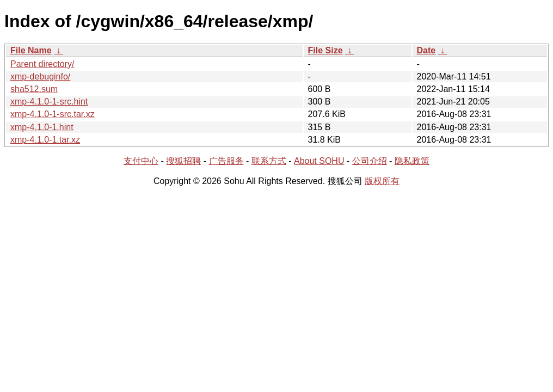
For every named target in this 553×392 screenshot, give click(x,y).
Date (426, 50)
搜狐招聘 (183, 161)
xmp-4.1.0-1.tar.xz (45, 140)
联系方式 (269, 161)
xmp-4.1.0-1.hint (42, 127)
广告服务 (226, 161)
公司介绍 (370, 161)
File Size (325, 50)
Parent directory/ (42, 64)
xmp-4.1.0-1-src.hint (49, 102)
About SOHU (319, 161)
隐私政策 (412, 161)
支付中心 (141, 161)
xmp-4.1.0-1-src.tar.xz (53, 114)
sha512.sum (34, 89)
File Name (31, 50)
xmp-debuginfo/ (40, 76)
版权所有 (382, 181)
